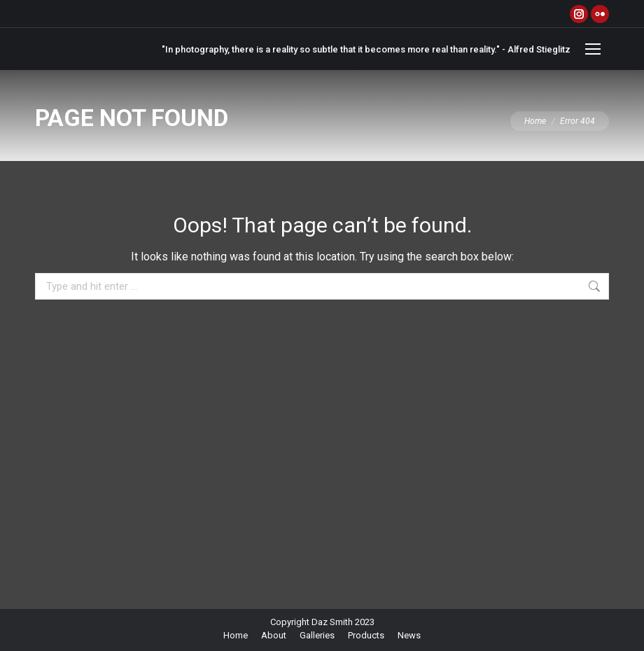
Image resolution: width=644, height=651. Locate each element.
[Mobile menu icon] (593, 49)
